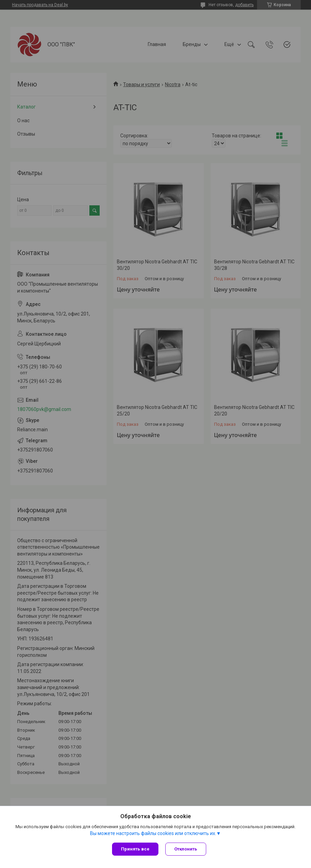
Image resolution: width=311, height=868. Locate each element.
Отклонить (186, 849)
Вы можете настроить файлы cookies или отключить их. (153, 833)
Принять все (135, 849)
